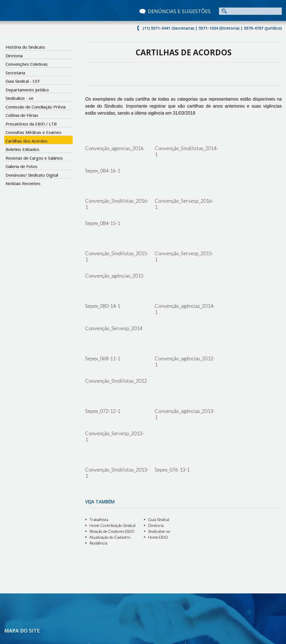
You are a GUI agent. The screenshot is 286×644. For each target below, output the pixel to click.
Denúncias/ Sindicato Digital (32, 175)
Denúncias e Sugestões (30, 593)
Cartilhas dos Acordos (27, 141)
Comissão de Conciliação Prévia (36, 107)
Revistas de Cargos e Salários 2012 (136, 573)
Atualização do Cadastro (110, 434)
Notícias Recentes (23, 183)
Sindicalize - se (20, 98)
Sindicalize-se (159, 428)
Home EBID (158, 434)
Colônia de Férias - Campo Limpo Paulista (141, 548)
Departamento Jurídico (27, 90)
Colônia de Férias (22, 115)
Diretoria (14, 56)
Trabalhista (99, 416)
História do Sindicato (25, 47)
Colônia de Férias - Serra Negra (133, 542)
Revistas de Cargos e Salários (34, 158)
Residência (98, 440)
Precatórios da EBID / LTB (31, 124)
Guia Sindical (159, 416)
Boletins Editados (22, 149)
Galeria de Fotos (22, 166)
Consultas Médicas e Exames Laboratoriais (143, 555)
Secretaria (15, 73)
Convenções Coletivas (27, 64)
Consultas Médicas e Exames (34, 132)
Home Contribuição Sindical (112, 422)
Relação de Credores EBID (112, 428)
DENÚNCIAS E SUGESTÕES (179, 11)
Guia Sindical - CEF (23, 81)
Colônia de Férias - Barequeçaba (134, 586)
